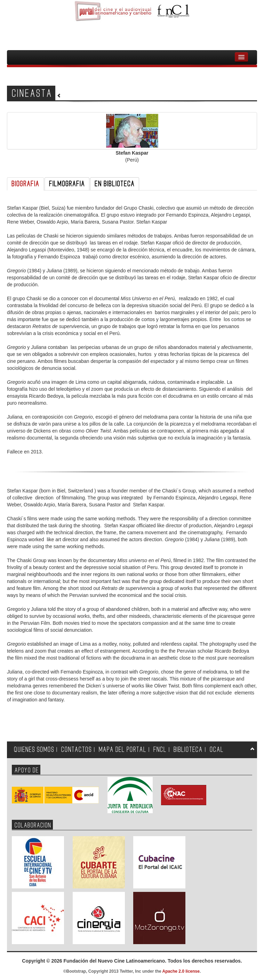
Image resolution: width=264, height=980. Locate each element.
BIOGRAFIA (25, 184)
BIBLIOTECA (188, 750)
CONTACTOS (77, 750)
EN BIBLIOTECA (115, 184)
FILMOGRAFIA (67, 184)
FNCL (160, 750)
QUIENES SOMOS (34, 750)
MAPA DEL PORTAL (123, 750)
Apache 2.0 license (181, 971)
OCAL (217, 750)
